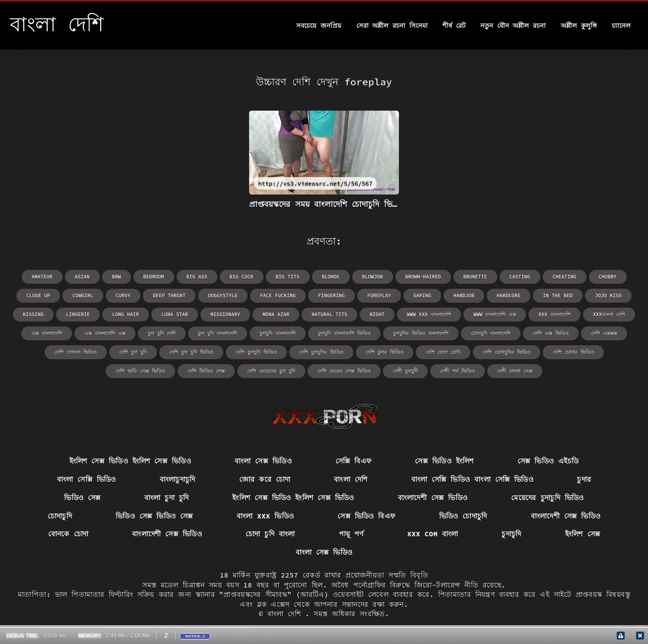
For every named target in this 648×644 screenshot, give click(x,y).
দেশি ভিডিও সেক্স (206, 371)
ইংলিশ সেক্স (583, 534)
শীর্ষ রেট (454, 26)
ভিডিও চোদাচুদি (463, 516)
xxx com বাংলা (433, 534)
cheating (565, 277)
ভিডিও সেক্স (82, 498)
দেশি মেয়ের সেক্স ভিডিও (344, 371)
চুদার (584, 479)
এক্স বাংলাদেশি (47, 333)
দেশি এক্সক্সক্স (604, 333)
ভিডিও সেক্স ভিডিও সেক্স (154, 516)
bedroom (154, 277)
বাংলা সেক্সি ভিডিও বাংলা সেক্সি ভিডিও (473, 479)
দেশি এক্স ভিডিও (551, 333)
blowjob (373, 277)
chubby (608, 277)
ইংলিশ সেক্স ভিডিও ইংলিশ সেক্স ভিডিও (130, 461)
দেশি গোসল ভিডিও (76, 352)
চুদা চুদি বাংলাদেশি (218, 333)
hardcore (509, 295)
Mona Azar (276, 314)
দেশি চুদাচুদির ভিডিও (321, 352)
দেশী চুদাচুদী (405, 371)
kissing (33, 314)
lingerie (78, 314)
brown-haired (423, 277)
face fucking (278, 295)
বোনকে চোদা (68, 534)
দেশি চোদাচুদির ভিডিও (507, 352)
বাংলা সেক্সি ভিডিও (87, 479)
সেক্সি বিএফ (354, 461)
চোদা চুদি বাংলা (270, 534)
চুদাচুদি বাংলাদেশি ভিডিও (344, 333)
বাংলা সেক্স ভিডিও (263, 461)
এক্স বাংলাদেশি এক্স (105, 333)
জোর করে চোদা (265, 479)
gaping (422, 295)
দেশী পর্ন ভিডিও (457, 371)
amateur (42, 277)
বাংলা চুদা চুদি (167, 498)
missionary (225, 314)
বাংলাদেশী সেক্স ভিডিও (433, 498)
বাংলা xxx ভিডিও (265, 516)
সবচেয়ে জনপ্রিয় (319, 26)
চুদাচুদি (511, 534)
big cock (242, 277)
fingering (331, 295)
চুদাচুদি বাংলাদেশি (278, 333)
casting (520, 277)
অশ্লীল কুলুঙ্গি (579, 26)
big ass (197, 277)
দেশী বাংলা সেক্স (515, 371)
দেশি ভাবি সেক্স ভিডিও (140, 371)
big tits (288, 277)
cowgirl (83, 295)
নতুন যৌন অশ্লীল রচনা (513, 26)
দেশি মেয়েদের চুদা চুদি (271, 371)
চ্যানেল (621, 26)
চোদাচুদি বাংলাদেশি (491, 333)
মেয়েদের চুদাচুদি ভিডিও (547, 498)
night (377, 314)
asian (82, 277)
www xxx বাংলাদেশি (429, 314)
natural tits (329, 314)
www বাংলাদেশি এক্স (495, 314)
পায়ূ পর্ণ (351, 534)
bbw (117, 277)
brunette (475, 277)
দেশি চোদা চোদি (443, 352)
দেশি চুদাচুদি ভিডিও (256, 352)
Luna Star (175, 314)
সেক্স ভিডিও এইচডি (548, 461)
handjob (464, 295)
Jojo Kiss (608, 295)
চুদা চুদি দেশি (162, 333)
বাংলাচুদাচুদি (178, 479)
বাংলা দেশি (351, 479)
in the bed (558, 295)
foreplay (379, 295)
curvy (123, 295)
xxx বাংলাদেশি (554, 314)
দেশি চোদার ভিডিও (573, 352)
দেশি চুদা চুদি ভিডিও (191, 352)
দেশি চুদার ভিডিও (385, 352)
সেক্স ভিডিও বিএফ (366, 516)
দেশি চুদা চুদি (133, 352)
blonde (331, 277)
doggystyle (223, 295)
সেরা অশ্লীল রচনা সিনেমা (392, 26)
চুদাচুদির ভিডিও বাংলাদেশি (421, 333)
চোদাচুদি (60, 516)
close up (38, 295)
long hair (126, 314)
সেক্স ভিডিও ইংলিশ (444, 461)
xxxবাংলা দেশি (609, 314)
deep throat (169, 295)
